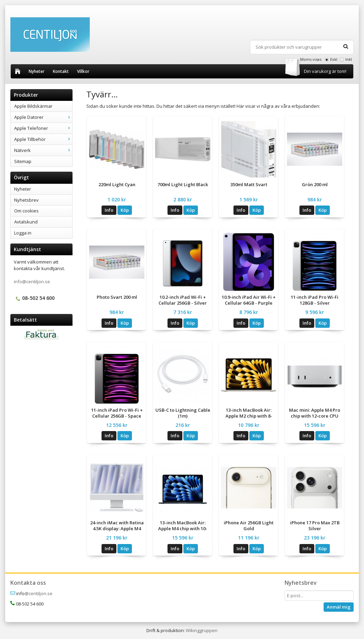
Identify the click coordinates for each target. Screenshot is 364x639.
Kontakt (61, 71)
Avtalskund (26, 222)
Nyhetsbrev (26, 200)
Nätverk (43, 150)
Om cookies (26, 211)
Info (109, 210)
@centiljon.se (39, 593)
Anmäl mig (339, 607)
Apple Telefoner (43, 128)
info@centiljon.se (32, 282)
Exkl (334, 59)
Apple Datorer (43, 117)
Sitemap (23, 161)
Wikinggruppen (202, 630)
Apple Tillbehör (43, 139)
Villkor (83, 71)
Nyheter (37, 71)
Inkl (349, 59)
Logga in (23, 233)
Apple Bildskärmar (33, 106)
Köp (125, 210)
